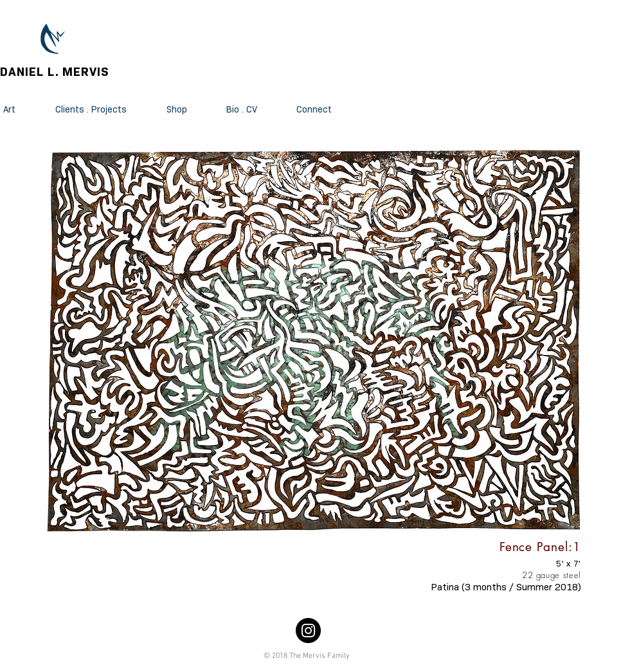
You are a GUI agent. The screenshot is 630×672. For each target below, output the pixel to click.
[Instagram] (308, 631)
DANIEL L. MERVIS (55, 72)
